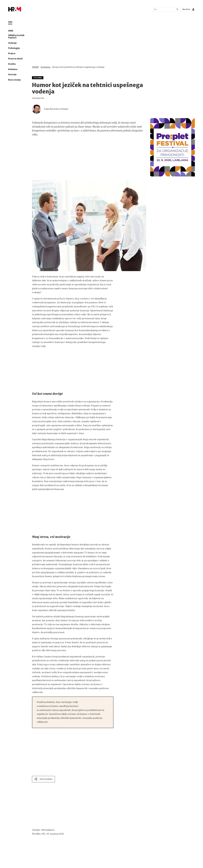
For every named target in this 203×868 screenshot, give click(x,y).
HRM (11, 31)
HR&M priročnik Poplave (16, 37)
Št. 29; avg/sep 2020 (53, 834)
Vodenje (12, 43)
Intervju (12, 75)
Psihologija (14, 48)
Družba (12, 64)
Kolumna (13, 69)
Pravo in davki (15, 59)
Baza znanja (14, 80)
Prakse (12, 54)
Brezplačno (49, 830)
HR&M (35, 67)
